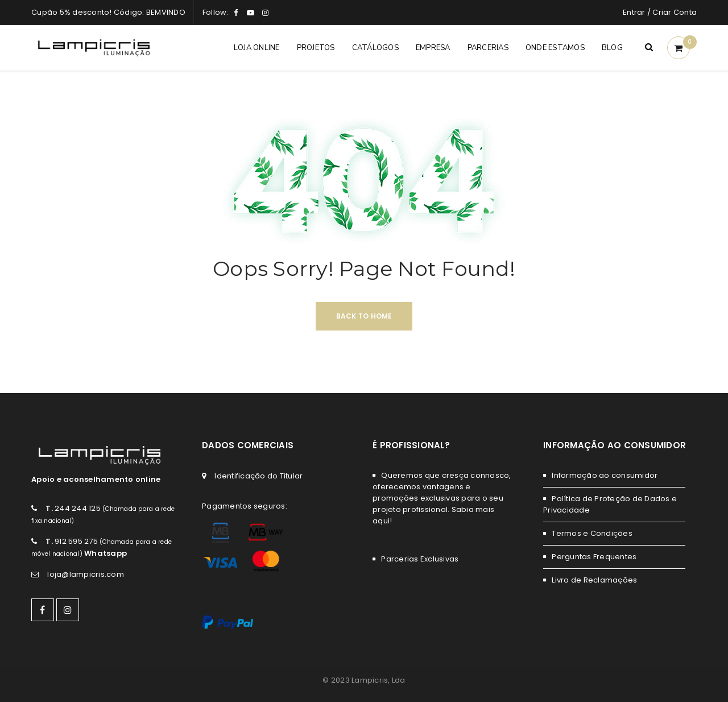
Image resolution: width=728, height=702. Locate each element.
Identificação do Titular (258, 476)
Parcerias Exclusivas (420, 559)
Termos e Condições (592, 533)
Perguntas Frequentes (594, 557)
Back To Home (364, 316)
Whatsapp (106, 553)
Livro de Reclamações (594, 580)
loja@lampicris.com (86, 574)
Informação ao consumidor (605, 475)
